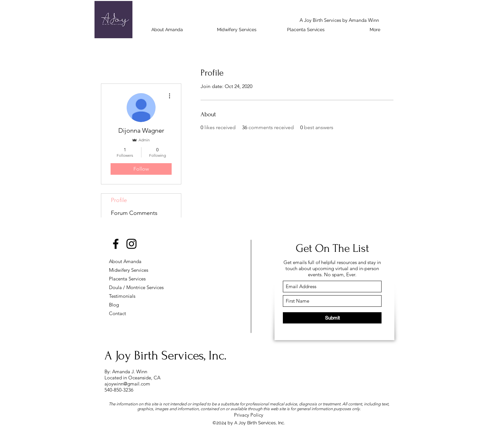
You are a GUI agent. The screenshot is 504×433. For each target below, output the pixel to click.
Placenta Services (127, 279)
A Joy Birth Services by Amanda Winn (339, 20)
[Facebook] (116, 244)
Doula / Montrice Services (132, 287)
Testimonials (122, 296)
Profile (119, 200)
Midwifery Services (129, 270)
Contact (117, 313)
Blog (114, 305)
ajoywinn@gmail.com (127, 384)
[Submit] (332, 318)
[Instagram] (131, 244)
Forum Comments (134, 213)
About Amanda (125, 261)
